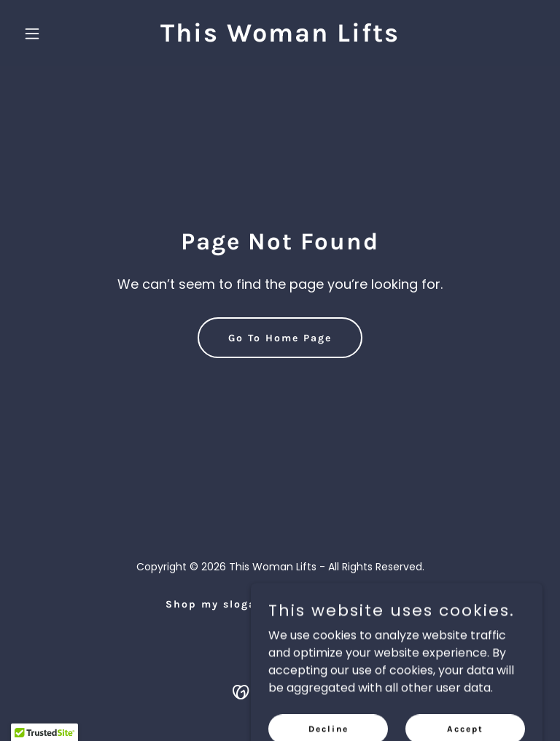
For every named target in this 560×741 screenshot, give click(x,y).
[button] (57, 34)
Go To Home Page (280, 338)
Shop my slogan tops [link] (231, 604)
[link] (280, 38)
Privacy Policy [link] (351, 604)
